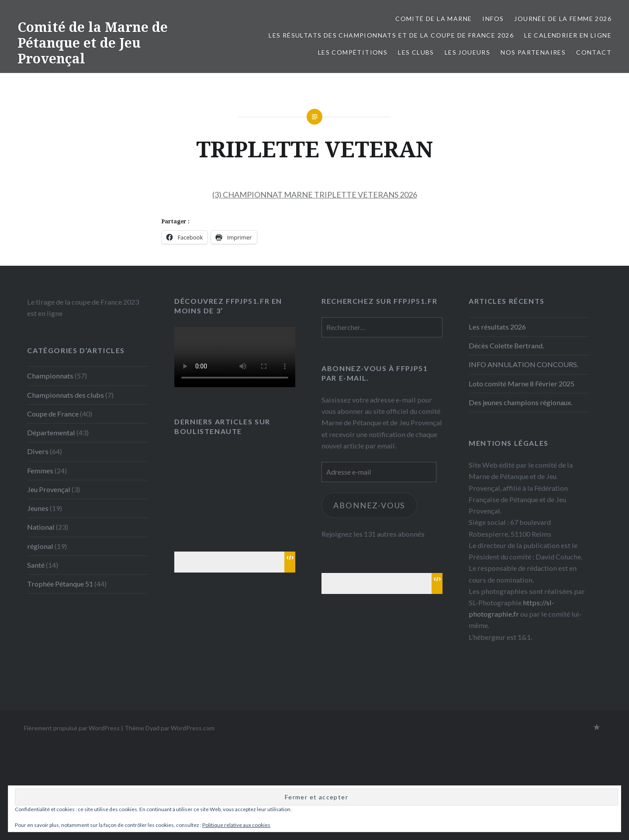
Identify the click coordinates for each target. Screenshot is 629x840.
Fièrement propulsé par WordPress (72, 728)
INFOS (493, 19)
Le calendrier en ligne (568, 35)
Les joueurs (467, 52)
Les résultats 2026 (497, 327)
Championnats (50, 376)
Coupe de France (53, 414)
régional (40, 546)
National (41, 527)
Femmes (40, 470)
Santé (36, 565)
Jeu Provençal (49, 489)
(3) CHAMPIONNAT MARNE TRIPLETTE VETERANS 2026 (315, 194)
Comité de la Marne (434, 19)
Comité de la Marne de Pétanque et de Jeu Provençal (93, 43)
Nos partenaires (533, 52)
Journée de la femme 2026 (563, 19)
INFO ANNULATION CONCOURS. (524, 364)
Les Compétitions (353, 52)
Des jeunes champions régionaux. (520, 402)
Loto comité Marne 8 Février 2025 (522, 384)
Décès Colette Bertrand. (506, 345)
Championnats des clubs (66, 395)
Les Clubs (416, 52)
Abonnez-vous (370, 505)
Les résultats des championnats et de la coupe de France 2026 (391, 35)
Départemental (51, 432)
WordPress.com (193, 728)
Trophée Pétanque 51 (60, 584)
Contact (594, 52)
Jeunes (38, 508)
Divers (38, 451)
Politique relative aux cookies (236, 825)
